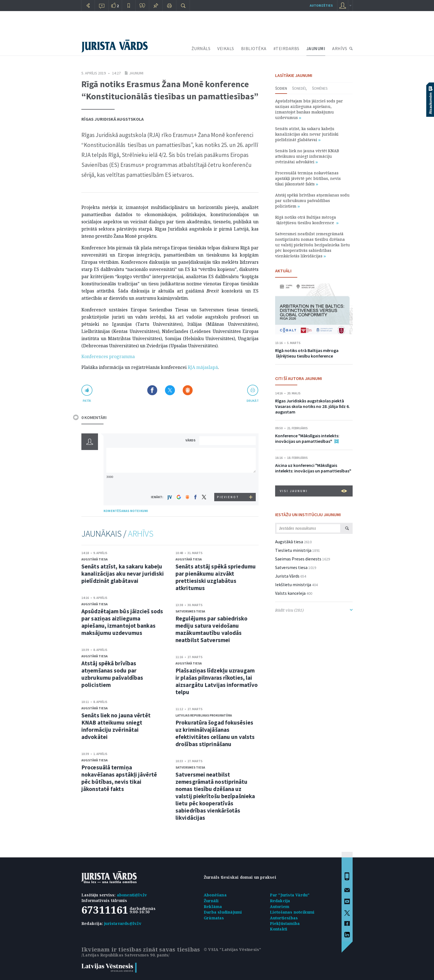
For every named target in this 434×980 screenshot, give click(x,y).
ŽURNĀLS (201, 48)
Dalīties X (170, 390)
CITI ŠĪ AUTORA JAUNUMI (299, 378)
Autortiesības (284, 918)
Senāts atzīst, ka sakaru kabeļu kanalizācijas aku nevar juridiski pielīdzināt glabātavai (123, 574)
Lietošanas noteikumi (292, 912)
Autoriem (280, 907)
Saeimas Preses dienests (298, 559)
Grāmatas (214, 918)
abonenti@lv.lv (132, 895)
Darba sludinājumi (223, 912)
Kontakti (279, 929)
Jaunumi (136, 73)
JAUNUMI (316, 48)
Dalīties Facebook (152, 390)
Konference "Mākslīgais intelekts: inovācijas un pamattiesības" (307, 438)
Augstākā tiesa (95, 559)
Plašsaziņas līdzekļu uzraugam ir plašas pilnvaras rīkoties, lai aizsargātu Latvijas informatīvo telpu (217, 681)
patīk (87, 401)
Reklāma (213, 907)
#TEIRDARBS (286, 48)
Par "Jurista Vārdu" (290, 895)
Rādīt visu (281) (314, 610)
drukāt (253, 401)
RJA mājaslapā (203, 367)
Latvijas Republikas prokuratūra (204, 715)
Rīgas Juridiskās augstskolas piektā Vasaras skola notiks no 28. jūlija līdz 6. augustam (312, 406)
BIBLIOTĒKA (254, 48)
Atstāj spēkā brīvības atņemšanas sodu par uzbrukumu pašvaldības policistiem (112, 674)
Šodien (281, 88)
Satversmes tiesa (190, 611)
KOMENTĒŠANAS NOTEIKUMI (126, 511)
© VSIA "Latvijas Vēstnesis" (232, 949)
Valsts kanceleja (290, 593)
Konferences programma (108, 356)
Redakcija (280, 901)
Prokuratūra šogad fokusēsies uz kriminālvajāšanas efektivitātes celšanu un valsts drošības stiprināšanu (215, 733)
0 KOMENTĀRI (94, 417)
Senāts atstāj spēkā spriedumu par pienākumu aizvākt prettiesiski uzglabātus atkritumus (216, 577)
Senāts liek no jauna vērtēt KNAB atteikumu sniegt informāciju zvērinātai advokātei (116, 726)
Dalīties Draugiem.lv (188, 390)
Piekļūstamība (285, 923)
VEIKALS (226, 48)
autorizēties (321, 5)
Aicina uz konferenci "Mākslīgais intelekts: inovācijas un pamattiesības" (313, 468)
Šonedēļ (299, 88)
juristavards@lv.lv (123, 923)
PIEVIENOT (228, 497)
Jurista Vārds (287, 576)
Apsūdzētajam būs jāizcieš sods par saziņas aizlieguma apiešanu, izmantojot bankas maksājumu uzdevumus (122, 622)
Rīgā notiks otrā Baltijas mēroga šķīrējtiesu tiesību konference (307, 220)
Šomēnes (320, 88)
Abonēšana (215, 895)
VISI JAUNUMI (313, 491)
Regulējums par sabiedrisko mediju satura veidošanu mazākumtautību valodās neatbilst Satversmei (211, 629)
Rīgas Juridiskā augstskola (113, 119)
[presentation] (228, 483)
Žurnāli (211, 901)
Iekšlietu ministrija (293, 585)
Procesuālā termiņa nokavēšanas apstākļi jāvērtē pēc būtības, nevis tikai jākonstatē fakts (119, 778)
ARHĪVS (340, 48)
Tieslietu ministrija (293, 550)
